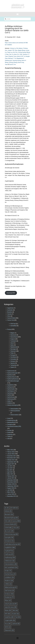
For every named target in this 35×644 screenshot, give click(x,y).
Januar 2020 (11, 494)
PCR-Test (13, 324)
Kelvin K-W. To (21, 56)
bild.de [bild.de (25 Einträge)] (8, 511)
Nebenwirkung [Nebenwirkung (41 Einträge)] (11, 587)
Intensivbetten (14, 409)
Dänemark (13, 335)
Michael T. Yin (12, 58)
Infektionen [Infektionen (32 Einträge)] (10, 561)
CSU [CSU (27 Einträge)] (16, 528)
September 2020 (12, 486)
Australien (10, 310)
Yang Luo (10, 52)
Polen (12, 353)
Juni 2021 (10, 468)
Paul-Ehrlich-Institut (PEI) (14, 426)
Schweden (13, 359)
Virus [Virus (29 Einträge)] (8, 624)
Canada (9, 314)
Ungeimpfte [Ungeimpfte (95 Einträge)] (10, 620)
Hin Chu (15, 52)
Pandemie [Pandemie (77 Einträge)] (9, 597)
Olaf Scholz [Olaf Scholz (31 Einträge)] (9, 591)
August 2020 (11, 488)
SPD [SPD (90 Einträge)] (7, 614)
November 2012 (12, 496)
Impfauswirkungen (12, 373)
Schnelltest (13, 326)
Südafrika (10, 435)
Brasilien (10, 312)
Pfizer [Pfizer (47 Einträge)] (8, 601)
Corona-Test (11, 320)
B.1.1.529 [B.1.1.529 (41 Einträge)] (14, 508)
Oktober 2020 (11, 484)
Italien (12, 345)
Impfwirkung (11, 397)
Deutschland (14, 337)
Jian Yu (11, 54)
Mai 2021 (10, 470)
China (9, 316)
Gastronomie (11, 371)
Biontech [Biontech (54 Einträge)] (9, 514)
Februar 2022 (11, 452)
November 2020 (12, 482)
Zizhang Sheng (13, 62)
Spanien (13, 363)
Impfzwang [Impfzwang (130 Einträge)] (10, 557)
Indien (9, 401)
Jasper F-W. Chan (13, 50)
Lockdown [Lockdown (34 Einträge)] (9, 577)
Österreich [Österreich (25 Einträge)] (9, 630)
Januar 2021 (11, 478)
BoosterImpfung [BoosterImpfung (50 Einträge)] (11, 518)
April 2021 (10, 472)
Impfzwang (10, 399)
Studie (19, 37)
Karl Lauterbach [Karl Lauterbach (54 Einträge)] (11, 567)
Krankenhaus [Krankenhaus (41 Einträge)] (10, 574)
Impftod (9, 395)
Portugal (13, 355)
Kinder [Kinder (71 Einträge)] (8, 571)
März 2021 (10, 474)
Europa (9, 329)
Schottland (13, 357)
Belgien (12, 333)
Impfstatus (10, 393)
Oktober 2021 (11, 460)
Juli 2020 (10, 490)
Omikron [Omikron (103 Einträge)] (9, 594)
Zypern (12, 367)
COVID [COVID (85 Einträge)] (8, 528)
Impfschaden (11, 389)
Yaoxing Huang (17, 60)
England (13, 339)
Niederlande (14, 347)
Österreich (13, 351)
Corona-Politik (11, 318)
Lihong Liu (13, 48)
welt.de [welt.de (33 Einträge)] (16, 624)
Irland (12, 343)
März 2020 (10, 492)
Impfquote (10, 387)
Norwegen (13, 349)
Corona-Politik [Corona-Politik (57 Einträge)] (11, 524)
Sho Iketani (19, 48)
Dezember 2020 (12, 480)
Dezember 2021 (12, 456)
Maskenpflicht (11, 422)
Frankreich (13, 341)
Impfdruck (10, 375)
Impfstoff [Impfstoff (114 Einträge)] (9, 551)
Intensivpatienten (15, 411)
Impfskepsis (11, 391)
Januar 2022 (11, 454)
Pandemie (10, 424)
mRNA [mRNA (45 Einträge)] (8, 584)
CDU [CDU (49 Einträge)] (8, 521)
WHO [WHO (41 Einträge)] (8, 627)
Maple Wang (21, 50)
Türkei (9, 436)
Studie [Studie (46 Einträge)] (15, 614)
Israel (9, 418)
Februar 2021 (11, 476)
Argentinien (10, 308)
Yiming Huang (22, 52)
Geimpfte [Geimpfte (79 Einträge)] (9, 538)
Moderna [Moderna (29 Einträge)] (9, 581)
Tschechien (14, 365)
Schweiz (13, 361)
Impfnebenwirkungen (13, 381)
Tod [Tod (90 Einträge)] (18, 617)
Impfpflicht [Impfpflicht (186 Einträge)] (10, 548)
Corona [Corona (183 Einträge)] (16, 521)
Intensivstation (15, 415)
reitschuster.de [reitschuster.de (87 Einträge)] (11, 604)
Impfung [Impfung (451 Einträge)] (9, 554)
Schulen (9, 431)
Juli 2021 (10, 466)
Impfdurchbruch (12, 377)
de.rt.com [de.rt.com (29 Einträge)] (9, 531)
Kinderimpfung (11, 420)
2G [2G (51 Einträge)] (7, 508)
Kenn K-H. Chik (18, 54)
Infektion (10, 403)
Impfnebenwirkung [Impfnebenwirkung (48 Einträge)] (12, 544)
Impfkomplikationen (13, 379)
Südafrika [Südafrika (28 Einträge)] (9, 617)
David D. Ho (12, 64)
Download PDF (11, 293)
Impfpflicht (10, 385)
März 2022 (10, 450)
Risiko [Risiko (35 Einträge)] (8, 610)
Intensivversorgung (13, 405)
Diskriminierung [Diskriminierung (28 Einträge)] (11, 534)
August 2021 (11, 464)
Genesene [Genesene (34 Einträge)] (9, 541)
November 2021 (12, 458)
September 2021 (12, 462)
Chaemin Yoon (12, 56)
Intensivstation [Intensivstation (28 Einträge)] (11, 564)
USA (8, 439)
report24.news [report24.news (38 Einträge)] (11, 607)
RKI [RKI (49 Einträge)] (15, 610)
